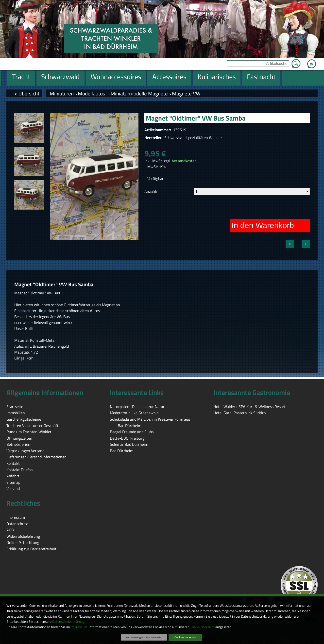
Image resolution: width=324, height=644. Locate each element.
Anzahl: (151, 191)
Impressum (79, 627)
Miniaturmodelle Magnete (139, 93)
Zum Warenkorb (312, 61)
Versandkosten (184, 161)
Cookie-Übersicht (202, 627)
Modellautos (92, 93)
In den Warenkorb (263, 225)
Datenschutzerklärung (68, 622)
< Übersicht (27, 93)
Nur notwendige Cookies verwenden (144, 637)
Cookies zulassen (185, 637)
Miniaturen (62, 93)
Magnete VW (186, 93)
